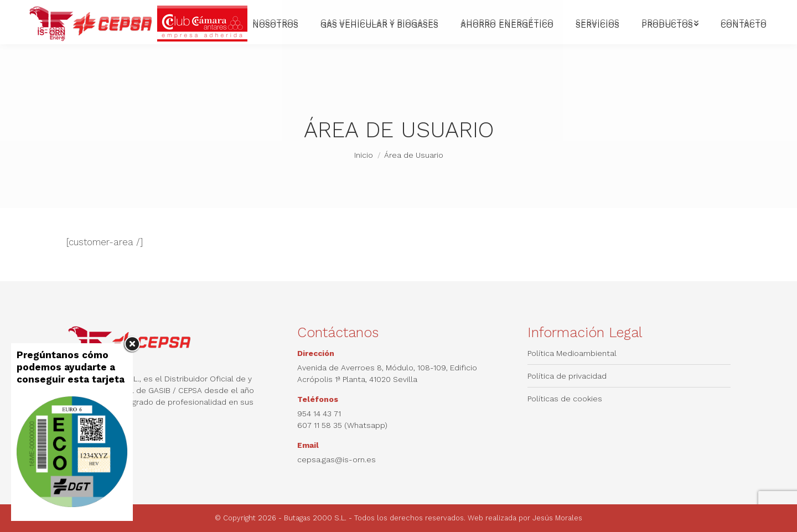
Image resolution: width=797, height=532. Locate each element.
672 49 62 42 (119, 10)
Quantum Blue (742, 10)
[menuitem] (512, 10)
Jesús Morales (557, 518)
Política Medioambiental (572, 353)
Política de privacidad (567, 376)
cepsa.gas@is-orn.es (193, 10)
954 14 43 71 (57, 10)
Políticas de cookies (565, 399)
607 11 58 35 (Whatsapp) (342, 425)
